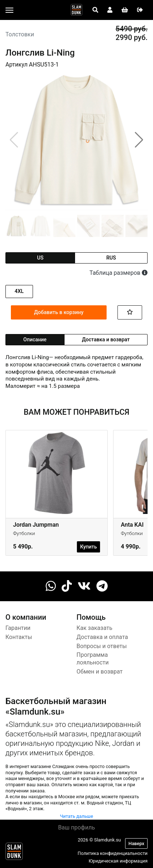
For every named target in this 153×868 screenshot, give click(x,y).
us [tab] (40, 258)
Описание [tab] (35, 339)
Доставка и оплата (102, 637)
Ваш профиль (76, 827)
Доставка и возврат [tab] (106, 339)
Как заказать (94, 628)
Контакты (19, 637)
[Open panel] (95, 10)
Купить (88, 547)
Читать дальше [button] (76, 816)
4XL (19, 291)
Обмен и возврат (100, 672)
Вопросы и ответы (102, 646)
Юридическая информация (118, 861)
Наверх (136, 843)
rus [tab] (111, 258)
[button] (139, 140)
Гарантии (18, 628)
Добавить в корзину (59, 312)
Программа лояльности (93, 659)
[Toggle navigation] (9, 10)
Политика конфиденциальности (113, 853)
